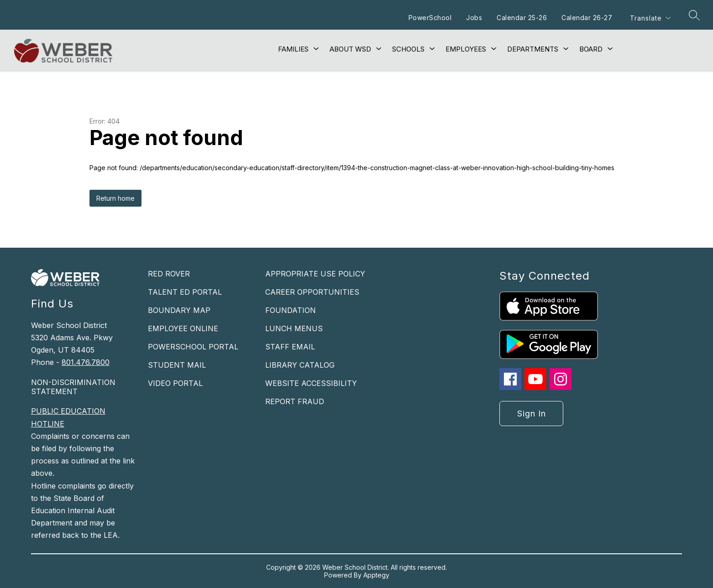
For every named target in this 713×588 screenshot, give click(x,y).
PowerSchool (430, 18)
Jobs (474, 18)
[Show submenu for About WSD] (350, 49)
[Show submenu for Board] (591, 49)
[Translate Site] (650, 18)
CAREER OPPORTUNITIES (312, 292)
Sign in (532, 414)
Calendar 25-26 (522, 18)
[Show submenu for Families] (293, 49)
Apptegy (376, 575)
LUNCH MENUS (294, 328)
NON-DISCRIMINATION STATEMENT (73, 387)
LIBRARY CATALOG (300, 365)
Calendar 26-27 (587, 18)
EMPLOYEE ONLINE (183, 328)
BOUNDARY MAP (179, 310)
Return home (115, 198)
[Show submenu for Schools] (408, 49)
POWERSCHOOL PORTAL (193, 347)
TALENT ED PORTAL (185, 292)
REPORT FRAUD (295, 401)
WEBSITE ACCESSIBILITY (311, 383)
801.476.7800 (86, 362)
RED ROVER (169, 274)
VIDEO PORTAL (175, 383)
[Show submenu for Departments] (533, 49)
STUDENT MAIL (177, 365)
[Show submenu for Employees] (466, 49)
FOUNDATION (291, 310)
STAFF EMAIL (290, 347)
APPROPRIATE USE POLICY (315, 274)
